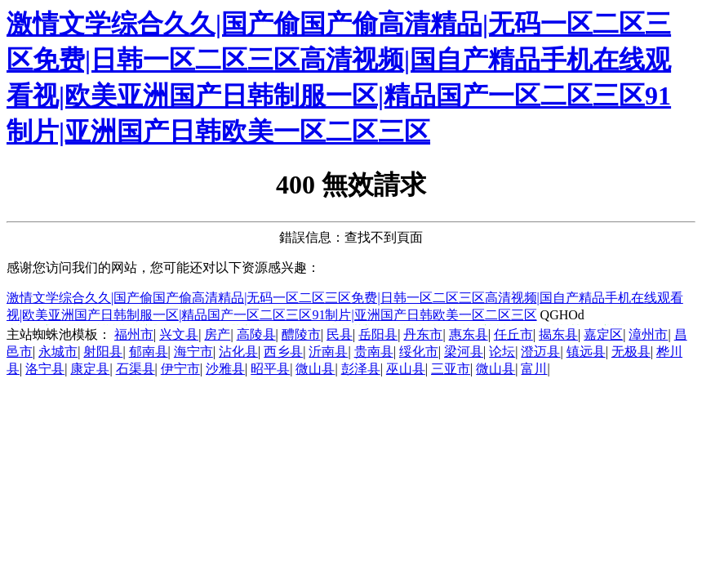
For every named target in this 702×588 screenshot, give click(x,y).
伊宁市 (180, 369)
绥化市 (419, 352)
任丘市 (513, 334)
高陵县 (256, 334)
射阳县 (103, 352)
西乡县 (283, 352)
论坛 (502, 352)
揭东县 (558, 334)
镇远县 (586, 352)
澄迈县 (540, 352)
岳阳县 (378, 334)
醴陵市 (301, 334)
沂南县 (328, 352)
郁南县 (149, 352)
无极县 (631, 352)
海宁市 (193, 352)
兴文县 (179, 334)
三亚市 (451, 369)
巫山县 (406, 369)
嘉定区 (603, 334)
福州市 (134, 334)
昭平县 (270, 369)
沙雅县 (225, 369)
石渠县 (136, 369)
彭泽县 (361, 369)
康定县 (90, 369)
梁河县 (464, 352)
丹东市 (423, 334)
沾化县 (238, 352)
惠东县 (469, 334)
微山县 (315, 369)
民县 (340, 334)
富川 (534, 369)
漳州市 (648, 334)
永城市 (58, 352)
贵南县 (374, 352)
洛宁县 (45, 369)
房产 (217, 334)
